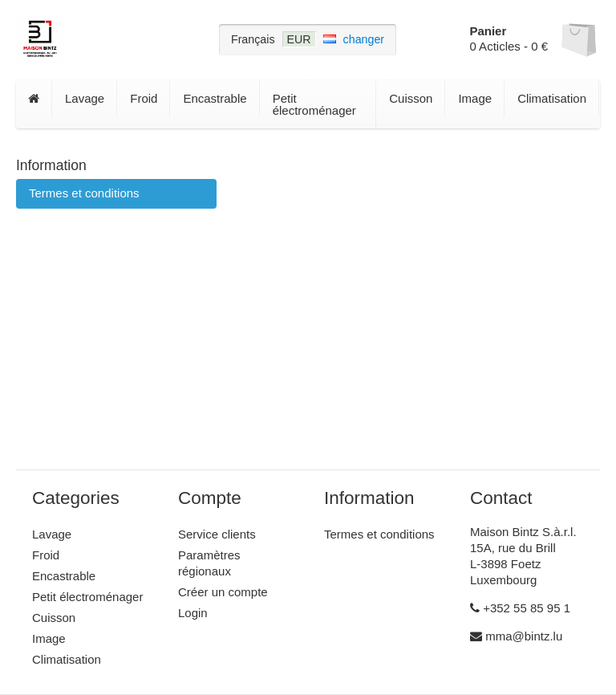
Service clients (217, 534)
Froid (144, 98)
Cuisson (411, 98)
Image (475, 98)
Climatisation (552, 98)
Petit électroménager (314, 104)
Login (193, 613)
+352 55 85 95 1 (520, 608)
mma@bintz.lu (516, 636)
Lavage (85, 98)
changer (364, 39)
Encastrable (215, 98)
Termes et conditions (84, 193)
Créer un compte (223, 592)
